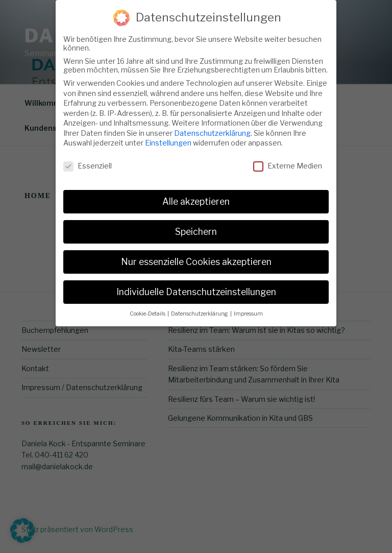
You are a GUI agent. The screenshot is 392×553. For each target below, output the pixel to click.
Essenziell (88, 162)
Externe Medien (288, 162)
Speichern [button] (196, 227)
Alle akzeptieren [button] (196, 197)
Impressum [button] (248, 309)
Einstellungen (168, 139)
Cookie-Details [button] (148, 309)
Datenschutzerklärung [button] (200, 309)
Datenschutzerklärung (212, 128)
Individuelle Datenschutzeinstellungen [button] (196, 287)
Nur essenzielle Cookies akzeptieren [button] (196, 257)
